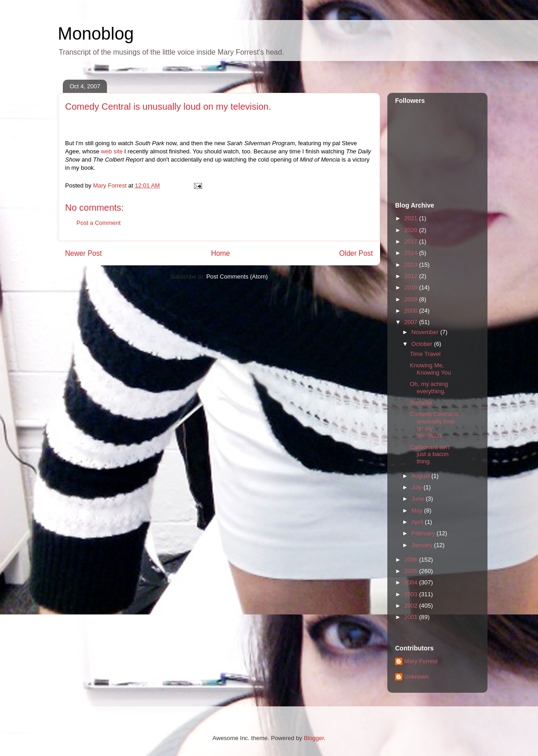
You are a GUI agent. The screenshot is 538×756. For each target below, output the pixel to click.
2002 (412, 606)
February (424, 533)
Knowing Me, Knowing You (430, 369)
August (421, 476)
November (426, 332)
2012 (412, 276)
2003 (412, 594)
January (423, 545)
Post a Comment (99, 223)
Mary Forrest (421, 661)
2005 (412, 571)
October (423, 344)
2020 (412, 230)
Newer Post (84, 253)
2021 (412, 218)
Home (221, 253)
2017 (412, 241)
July (418, 487)
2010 (412, 287)
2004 (412, 582)
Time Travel (425, 354)
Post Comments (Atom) (237, 277)
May (418, 510)
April (418, 522)
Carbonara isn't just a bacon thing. (430, 454)
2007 (412, 322)
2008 (412, 311)
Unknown (416, 677)
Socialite (421, 403)
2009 (412, 299)
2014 (412, 253)
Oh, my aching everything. (429, 388)
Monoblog (96, 34)
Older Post (356, 253)
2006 (412, 560)
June (419, 499)
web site (112, 151)
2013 (412, 265)
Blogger (314, 738)
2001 (412, 617)
